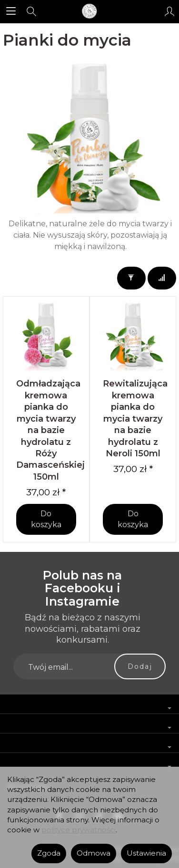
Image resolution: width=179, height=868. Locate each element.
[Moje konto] (169, 11)
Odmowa (94, 853)
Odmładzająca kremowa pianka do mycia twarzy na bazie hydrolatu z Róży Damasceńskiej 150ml (50, 430)
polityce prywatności (79, 830)
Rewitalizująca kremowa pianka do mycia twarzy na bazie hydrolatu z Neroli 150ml (135, 418)
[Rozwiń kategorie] (11, 11)
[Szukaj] (31, 11)
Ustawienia (146, 853)
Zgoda (49, 853)
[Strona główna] (89, 11)
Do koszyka (46, 519)
